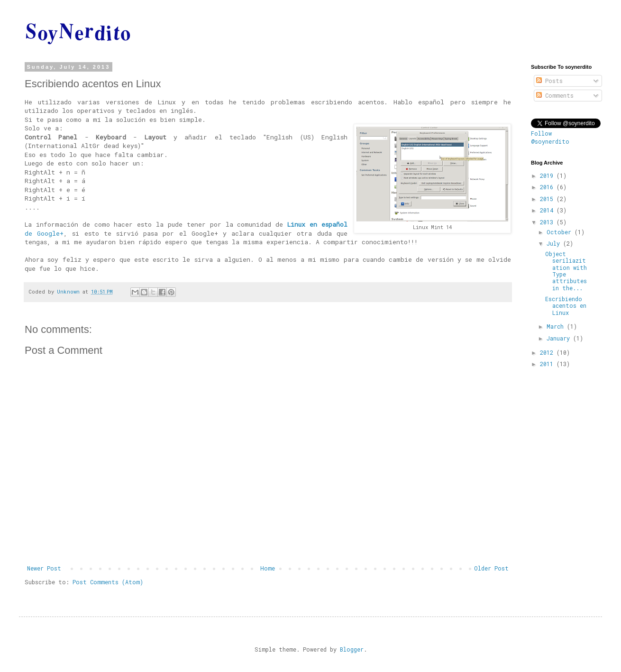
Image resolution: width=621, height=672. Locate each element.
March (557, 326)
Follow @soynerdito (550, 137)
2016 (548, 187)
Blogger (352, 649)
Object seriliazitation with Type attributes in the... (566, 271)
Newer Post (44, 568)
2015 (548, 199)
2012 (548, 352)
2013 (548, 222)
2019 (548, 175)
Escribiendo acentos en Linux (566, 306)
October (561, 232)
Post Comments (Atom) (108, 582)
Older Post (491, 568)
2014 (548, 210)
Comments (555, 95)
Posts (549, 81)
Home (268, 568)
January (560, 338)
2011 (548, 364)
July (555, 243)
